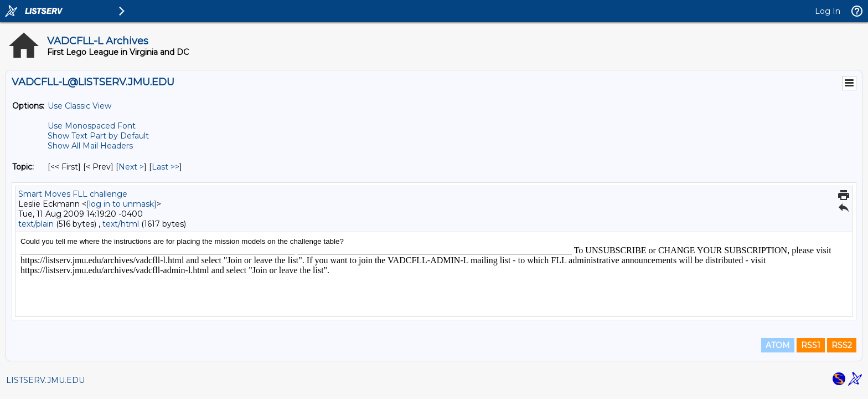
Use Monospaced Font (92, 126)
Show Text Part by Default (98, 136)
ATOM (778, 345)
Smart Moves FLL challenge (73, 194)
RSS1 (811, 345)
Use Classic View (79, 106)
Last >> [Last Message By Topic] (166, 167)
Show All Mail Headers (90, 146)
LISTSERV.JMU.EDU (45, 380)
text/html (121, 224)
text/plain (36, 224)
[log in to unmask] (122, 204)
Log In (828, 11)
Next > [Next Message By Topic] (131, 167)
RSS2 (842, 345)
